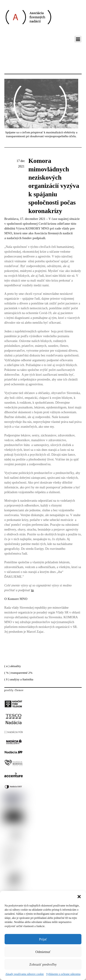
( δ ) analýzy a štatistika (19, 679)
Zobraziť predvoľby (43, 964)
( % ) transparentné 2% (18, 673)
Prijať (43, 939)
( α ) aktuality (13, 666)
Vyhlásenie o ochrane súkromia (63, 974)
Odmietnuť (43, 952)
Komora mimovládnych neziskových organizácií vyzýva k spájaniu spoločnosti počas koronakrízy (54, 186)
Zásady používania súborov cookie (25, 974)
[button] (79, 897)
